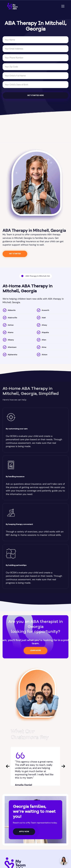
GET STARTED (15, 254)
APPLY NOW (24, 832)
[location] (19, 311)
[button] (62, 6)
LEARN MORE (35, 651)
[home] (12, 6)
